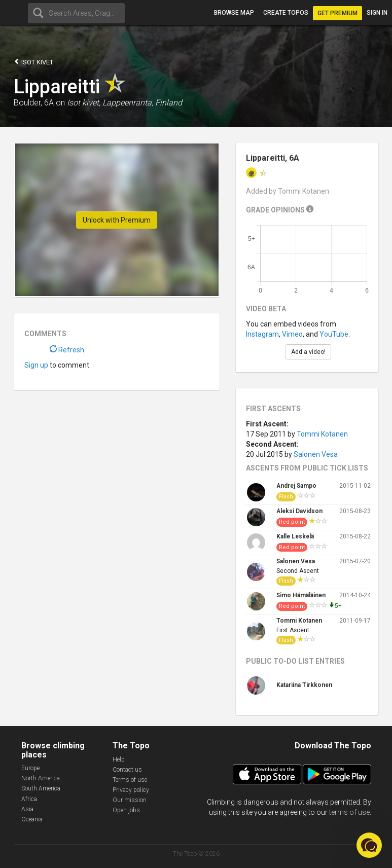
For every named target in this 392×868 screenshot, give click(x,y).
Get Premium (337, 13)
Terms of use (130, 780)
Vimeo (292, 334)
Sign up (36, 365)
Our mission (130, 800)
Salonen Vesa (316, 454)
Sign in (377, 13)
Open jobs (126, 810)
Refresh (67, 350)
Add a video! (308, 352)
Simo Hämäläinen (301, 595)
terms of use (349, 812)
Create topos (286, 13)
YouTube (334, 334)
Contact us (127, 770)
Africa (29, 799)
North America (41, 778)
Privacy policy (131, 790)
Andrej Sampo (296, 486)
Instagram (262, 334)
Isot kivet (33, 62)
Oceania (32, 819)
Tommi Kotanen (322, 434)
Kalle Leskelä (295, 536)
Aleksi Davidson (299, 511)
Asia (27, 809)
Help (119, 759)
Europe (30, 768)
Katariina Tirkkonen (304, 685)
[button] (369, 845)
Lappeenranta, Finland (142, 103)
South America (41, 788)
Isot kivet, (84, 103)
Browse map (234, 13)
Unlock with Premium (117, 220)
